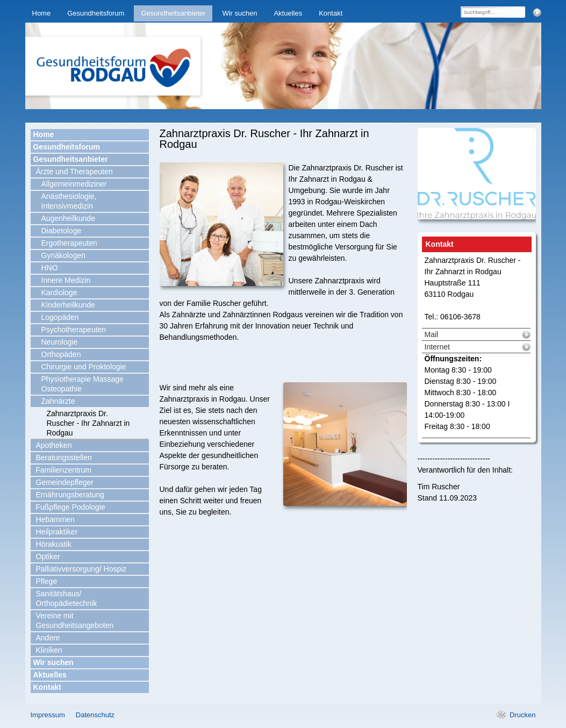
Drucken (522, 715)
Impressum (48, 715)
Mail (432, 334)
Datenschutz (95, 715)
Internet (437, 347)
